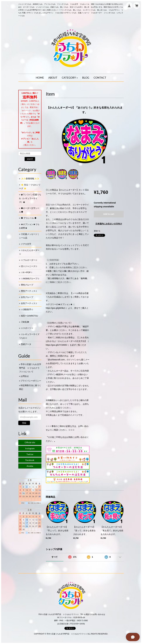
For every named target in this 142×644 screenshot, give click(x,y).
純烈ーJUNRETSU (29, 316)
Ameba (30, 466)
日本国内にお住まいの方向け (109, 224)
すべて (55, 557)
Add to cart (109, 214)
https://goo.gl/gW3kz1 (56, 308)
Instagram (30, 448)
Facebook (30, 460)
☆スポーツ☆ (27, 328)
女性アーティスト (29, 303)
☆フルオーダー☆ (29, 260)
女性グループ (27, 297)
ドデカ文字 (26, 244)
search (30, 159)
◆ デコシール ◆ (29, 218)
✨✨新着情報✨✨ (30, 179)
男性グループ (27, 285)
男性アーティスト (29, 291)
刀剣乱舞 (25, 322)
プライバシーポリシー (31, 381)
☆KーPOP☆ (27, 272)
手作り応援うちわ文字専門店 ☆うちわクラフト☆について (30, 368)
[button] (70, 78)
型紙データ (26, 344)
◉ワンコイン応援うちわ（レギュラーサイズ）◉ (30, 198)
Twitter (30, 454)
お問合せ (25, 376)
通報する (97, 231)
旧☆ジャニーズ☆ (29, 266)
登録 (24, 423)
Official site (30, 442)
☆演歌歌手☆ (27, 309)
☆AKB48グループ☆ (30, 279)
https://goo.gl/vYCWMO (57, 345)
